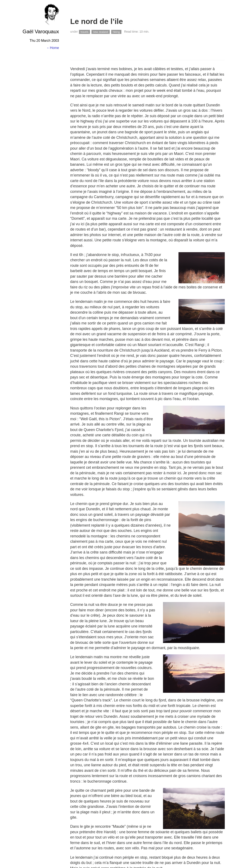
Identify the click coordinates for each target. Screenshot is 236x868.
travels (85, 32)
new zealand (101, 32)
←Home (53, 48)
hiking (116, 32)
